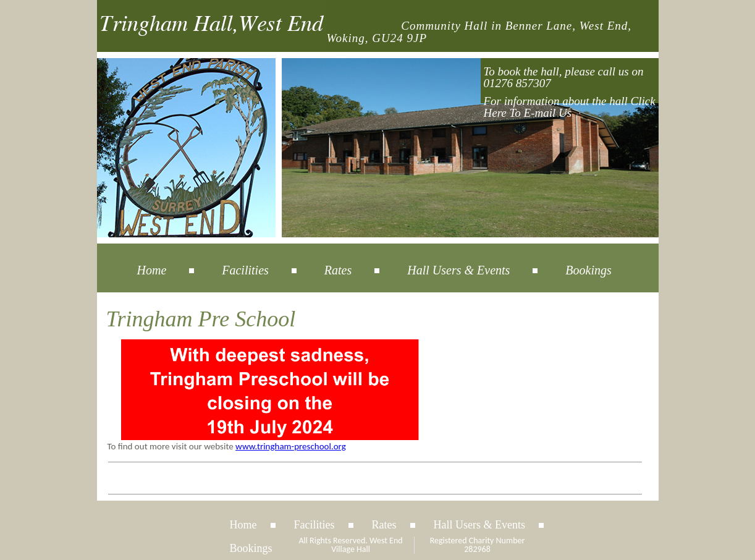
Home (152, 270)
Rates (338, 270)
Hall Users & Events (458, 270)
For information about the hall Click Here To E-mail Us (570, 107)
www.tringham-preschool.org (291, 446)
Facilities (245, 270)
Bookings (588, 270)
